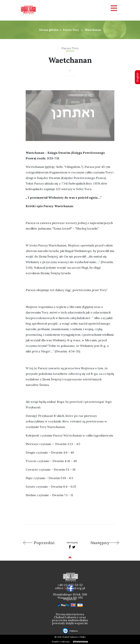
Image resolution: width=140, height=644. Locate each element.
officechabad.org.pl (70, 588)
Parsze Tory (71, 30)
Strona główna (49, 30)
